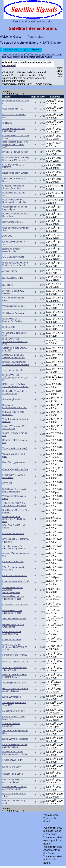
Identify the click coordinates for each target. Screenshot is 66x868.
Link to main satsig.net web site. (33, 21)
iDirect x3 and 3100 (12, 767)
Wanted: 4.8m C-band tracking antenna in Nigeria (15, 753)
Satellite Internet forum (13, 54)
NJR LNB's (8, 285)
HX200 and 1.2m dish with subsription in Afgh (15, 490)
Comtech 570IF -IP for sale (15, 605)
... (5, 94)
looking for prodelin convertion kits (11, 250)
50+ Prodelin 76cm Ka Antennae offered (13, 781)
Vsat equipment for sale (14, 306)
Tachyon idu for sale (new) (15, 448)
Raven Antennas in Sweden (15, 173)
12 (23, 94)
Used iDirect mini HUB (13, 109)
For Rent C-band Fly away (15, 655)
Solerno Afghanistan (12, 399)
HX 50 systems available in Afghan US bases (15, 690)
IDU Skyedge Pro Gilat (13, 257)
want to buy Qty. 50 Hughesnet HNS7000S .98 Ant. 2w (15, 647)
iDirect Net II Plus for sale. (15, 576)
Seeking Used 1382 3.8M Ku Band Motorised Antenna (16, 363)
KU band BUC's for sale (14, 711)
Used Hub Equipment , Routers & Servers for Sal (14, 201)
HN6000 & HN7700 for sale (15, 152)
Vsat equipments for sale (14, 683)
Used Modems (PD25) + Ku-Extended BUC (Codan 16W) (16, 144)
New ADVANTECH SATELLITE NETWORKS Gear (14, 519)
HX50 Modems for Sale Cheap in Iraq (13, 626)
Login (24, 49)
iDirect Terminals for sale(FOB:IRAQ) (12, 633)
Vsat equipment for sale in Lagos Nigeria (15, 208)
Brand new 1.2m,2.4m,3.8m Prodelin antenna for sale (15, 264)
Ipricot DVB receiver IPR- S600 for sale (14, 427)
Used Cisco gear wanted (14, 462)
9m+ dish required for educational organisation (14, 547)
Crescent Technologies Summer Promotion (13, 187)
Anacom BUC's (10, 271)
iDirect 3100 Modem (12, 697)
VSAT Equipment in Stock (15, 619)
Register (35, 49)
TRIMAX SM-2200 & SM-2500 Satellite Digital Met (14, 504)
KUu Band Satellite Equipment (11, 725)
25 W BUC (7, 236)
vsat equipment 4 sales (13, 370)
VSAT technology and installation (41, 54)
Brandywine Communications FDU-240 (15, 406)
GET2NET (7, 483)
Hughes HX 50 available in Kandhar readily (15, 392)
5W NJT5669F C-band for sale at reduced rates (15, 788)
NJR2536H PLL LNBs (13, 278)
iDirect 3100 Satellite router (15, 739)
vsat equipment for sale (13, 534)
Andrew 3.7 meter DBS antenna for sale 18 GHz (14, 356)
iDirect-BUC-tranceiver (13, 562)
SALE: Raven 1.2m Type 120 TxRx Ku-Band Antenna (16, 385)
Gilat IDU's (7, 123)
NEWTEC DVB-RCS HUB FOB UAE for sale (15, 676)
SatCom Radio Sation (13, 774)
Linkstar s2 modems (12, 640)
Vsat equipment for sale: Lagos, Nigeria (14, 130)
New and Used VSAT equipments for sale (12, 612)
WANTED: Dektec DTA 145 (15, 662)
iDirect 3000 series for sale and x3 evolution (15, 746)
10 (17, 94)
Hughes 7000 (9, 327)
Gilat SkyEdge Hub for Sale (15, 469)
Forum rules (35, 37)
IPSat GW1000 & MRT (14, 760)
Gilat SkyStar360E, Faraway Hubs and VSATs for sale (16, 159)
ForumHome (11, 49)
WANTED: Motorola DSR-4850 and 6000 (15, 669)
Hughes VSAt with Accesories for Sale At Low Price (15, 342)
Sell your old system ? (13, 222)
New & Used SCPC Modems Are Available (13, 320)
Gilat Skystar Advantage (14, 313)
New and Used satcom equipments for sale (13, 598)
